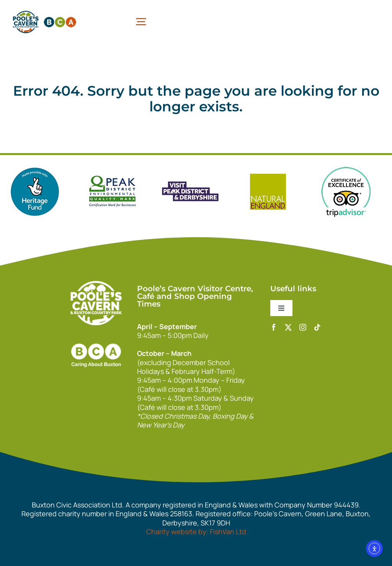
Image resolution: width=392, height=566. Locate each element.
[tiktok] (317, 327)
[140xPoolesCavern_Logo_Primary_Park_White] (96, 284)
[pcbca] (44, 11)
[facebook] (274, 327)
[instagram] (303, 327)
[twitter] (288, 327)
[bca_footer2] (96, 336)
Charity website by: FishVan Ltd (196, 532)
